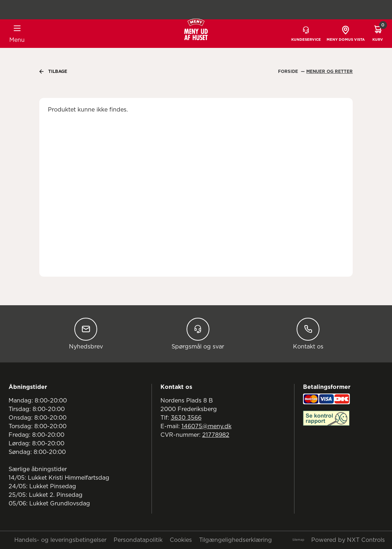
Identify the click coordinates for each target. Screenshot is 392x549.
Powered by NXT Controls (348, 540)
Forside (289, 71)
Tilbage (53, 71)
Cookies (181, 540)
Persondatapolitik (138, 540)
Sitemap (298, 540)
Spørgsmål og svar (198, 334)
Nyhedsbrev (86, 334)
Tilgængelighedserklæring (235, 540)
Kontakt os (308, 334)
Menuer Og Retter (329, 71)
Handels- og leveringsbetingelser (60, 540)
